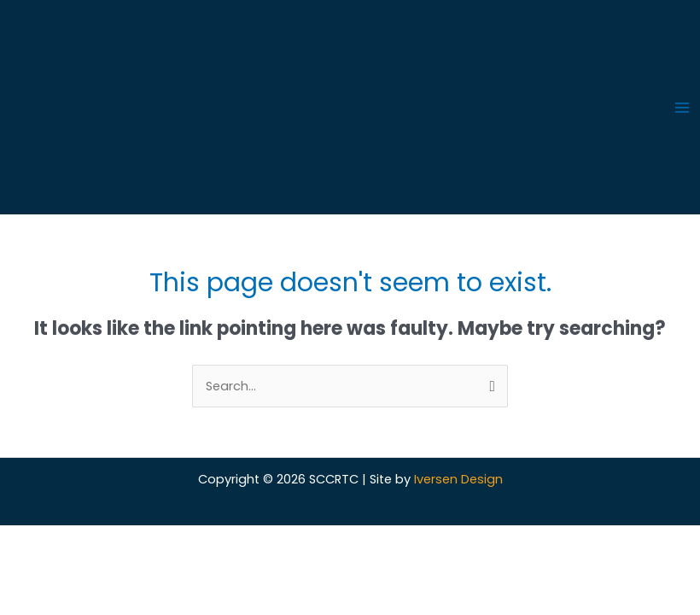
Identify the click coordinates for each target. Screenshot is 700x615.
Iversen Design (458, 479)
